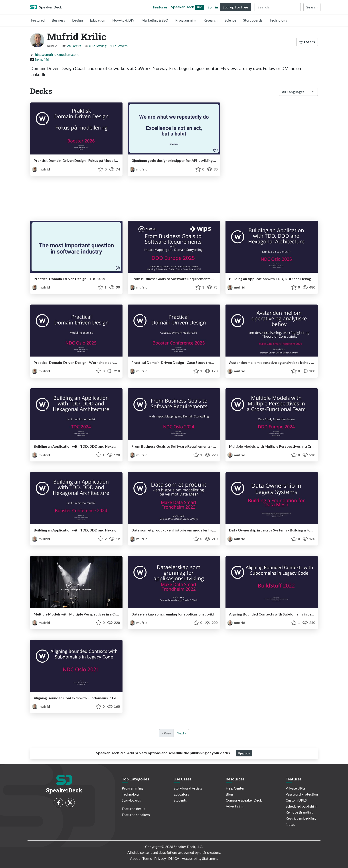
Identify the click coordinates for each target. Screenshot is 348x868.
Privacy (160, 858)
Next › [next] (181, 733)
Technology (278, 20)
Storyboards (253, 20)
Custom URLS (296, 800)
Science (230, 20)
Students (180, 800)
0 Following (98, 46)
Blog (229, 794)
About (135, 858)
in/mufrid (42, 59)
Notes (290, 824)
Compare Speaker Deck (244, 800)
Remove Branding (299, 812)
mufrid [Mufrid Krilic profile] (41, 169)
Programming (186, 20)
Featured (38, 20)
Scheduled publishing (302, 806)
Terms (147, 858)
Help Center (235, 788)
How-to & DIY (123, 20)
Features (160, 7)
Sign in (213, 7)
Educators (181, 794)
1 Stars (307, 42)
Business (58, 20)
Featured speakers (136, 815)
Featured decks (133, 809)
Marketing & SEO (155, 20)
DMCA (174, 858)
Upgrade (244, 753)
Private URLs (296, 788)
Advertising (235, 806)
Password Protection (302, 794)
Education (98, 20)
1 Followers (119, 46)
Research (211, 20)
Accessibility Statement (200, 858)
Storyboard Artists (188, 788)
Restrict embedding (301, 818)
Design (77, 20)
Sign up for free (235, 7)
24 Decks (74, 46)
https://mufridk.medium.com (57, 54)
